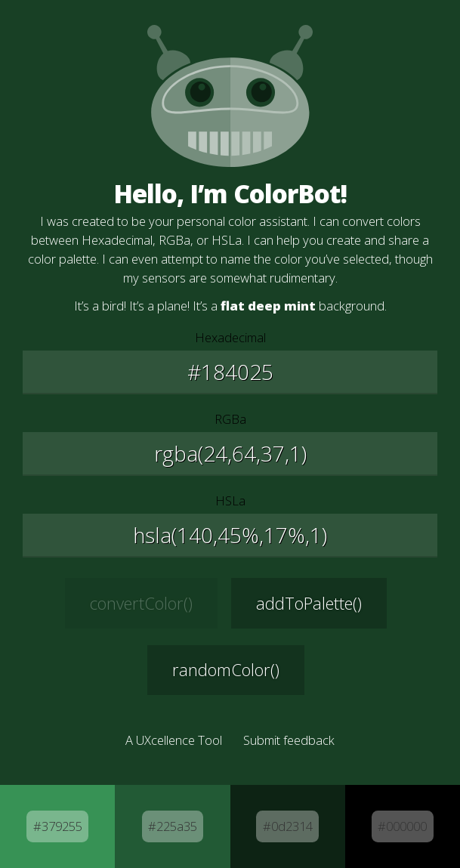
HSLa (230, 500)
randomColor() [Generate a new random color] (226, 669)
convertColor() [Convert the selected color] (141, 603)
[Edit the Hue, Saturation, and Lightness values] (230, 536)
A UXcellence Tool (174, 740)
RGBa (230, 419)
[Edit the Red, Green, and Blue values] (230, 454)
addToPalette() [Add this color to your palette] (309, 603)
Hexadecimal (230, 337)
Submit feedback (289, 740)
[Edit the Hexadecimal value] (230, 372)
